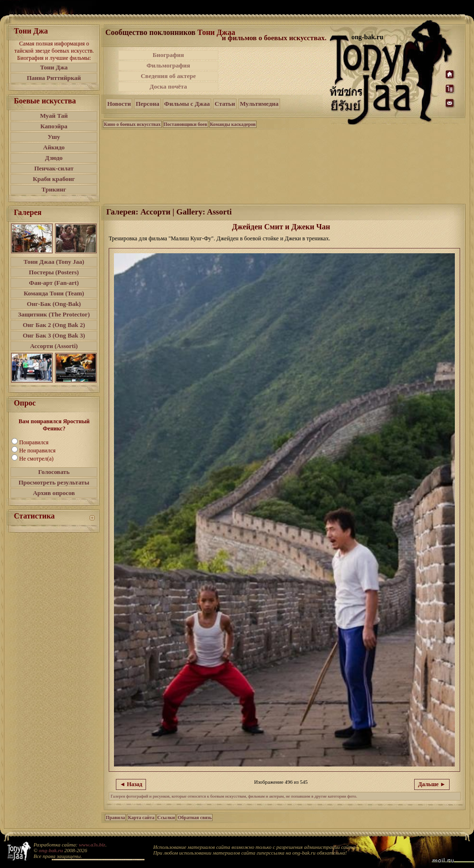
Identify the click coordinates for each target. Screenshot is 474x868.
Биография (169, 55)
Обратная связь (195, 817)
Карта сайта (141, 817)
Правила (115, 817)
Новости (119, 104)
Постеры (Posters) (54, 272)
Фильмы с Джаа (187, 104)
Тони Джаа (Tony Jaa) (54, 262)
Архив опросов (54, 493)
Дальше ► (432, 784)
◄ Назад (131, 784)
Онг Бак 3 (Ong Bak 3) (54, 335)
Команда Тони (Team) (54, 293)
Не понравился (37, 451)
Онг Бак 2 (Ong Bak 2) (54, 325)
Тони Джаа (216, 32)
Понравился (34, 442)
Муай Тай (54, 116)
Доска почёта (168, 86)
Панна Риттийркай (54, 78)
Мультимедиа (259, 104)
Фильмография (168, 65)
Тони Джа (54, 67)
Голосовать (54, 472)
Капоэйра (54, 126)
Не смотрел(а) (36, 459)
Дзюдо (54, 158)
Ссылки (166, 817)
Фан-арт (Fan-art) (54, 283)
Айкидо (54, 147)
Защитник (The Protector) (54, 314)
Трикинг (54, 189)
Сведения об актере (168, 76)
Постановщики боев (186, 124)
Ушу (54, 137)
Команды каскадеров (233, 124)
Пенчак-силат (54, 168)
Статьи (225, 104)
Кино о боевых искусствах (132, 124)
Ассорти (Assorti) (54, 346)
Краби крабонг (54, 179)
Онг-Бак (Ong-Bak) (54, 304)
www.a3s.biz (92, 845)
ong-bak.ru (51, 850)
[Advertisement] (275, 71)
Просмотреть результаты (54, 482)
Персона (147, 104)
